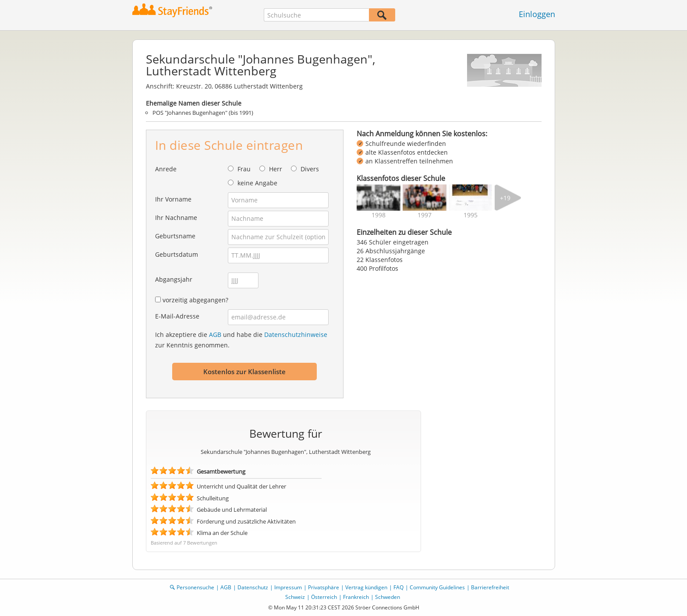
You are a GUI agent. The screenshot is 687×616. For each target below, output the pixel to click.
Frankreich (356, 597)
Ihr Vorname (173, 199)
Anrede (166, 169)
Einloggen (537, 14)
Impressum (288, 587)
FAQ (398, 587)
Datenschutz (253, 587)
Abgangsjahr (174, 279)
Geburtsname (175, 236)
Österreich (324, 597)
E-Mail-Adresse (177, 316)
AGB (215, 335)
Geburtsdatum (177, 254)
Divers (310, 169)
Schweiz (295, 597)
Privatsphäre (324, 587)
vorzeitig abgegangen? (195, 300)
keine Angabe (257, 183)
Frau (244, 169)
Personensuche (195, 587)
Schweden (388, 597)
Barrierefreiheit (490, 587)
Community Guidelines (437, 587)
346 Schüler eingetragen (393, 242)
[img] (379, 198)
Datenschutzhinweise (296, 335)
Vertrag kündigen (366, 587)
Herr (276, 169)
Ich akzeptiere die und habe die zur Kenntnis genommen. (241, 340)
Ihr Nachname (176, 218)
